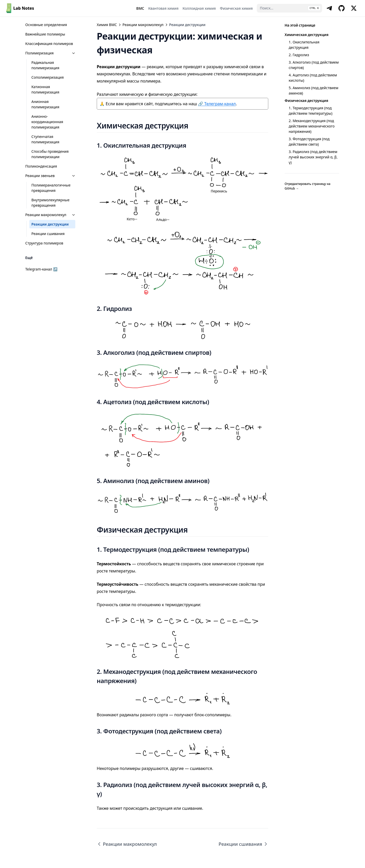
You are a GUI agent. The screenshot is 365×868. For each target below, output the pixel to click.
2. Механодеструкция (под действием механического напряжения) (312, 126)
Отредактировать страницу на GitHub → (307, 186)
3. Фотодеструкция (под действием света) (309, 142)
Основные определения (46, 25)
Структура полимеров (44, 243)
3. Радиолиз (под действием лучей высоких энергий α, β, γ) (313, 157)
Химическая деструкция (307, 35)
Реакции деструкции (50, 224)
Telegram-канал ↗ (41, 269)
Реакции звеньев (51, 176)
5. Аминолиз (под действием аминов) (313, 90)
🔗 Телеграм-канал (217, 104)
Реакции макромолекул (51, 215)
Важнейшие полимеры (45, 34)
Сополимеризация (48, 77)
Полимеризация (51, 53)
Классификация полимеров (49, 44)
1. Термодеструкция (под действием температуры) (311, 111)
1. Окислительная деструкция (304, 45)
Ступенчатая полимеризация (45, 139)
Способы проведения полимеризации (50, 154)
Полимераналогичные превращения (51, 188)
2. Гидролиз (299, 55)
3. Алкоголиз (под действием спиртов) (314, 65)
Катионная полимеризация (45, 89)
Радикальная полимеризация (45, 65)
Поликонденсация (41, 166)
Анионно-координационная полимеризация (47, 122)
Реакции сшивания (48, 234)
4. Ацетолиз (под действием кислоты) (313, 78)
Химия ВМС (107, 25)
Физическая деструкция (306, 101)
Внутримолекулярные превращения (50, 203)
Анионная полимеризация (45, 104)
